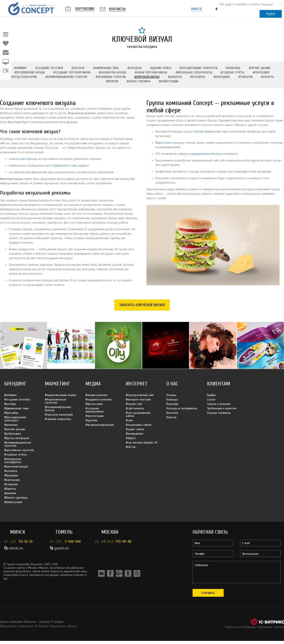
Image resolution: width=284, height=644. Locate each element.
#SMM (129, 420)
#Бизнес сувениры (138, 81)
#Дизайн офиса (161, 68)
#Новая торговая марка (151, 72)
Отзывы (171, 395)
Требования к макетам (222, 408)
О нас (172, 384)
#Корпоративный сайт (140, 395)
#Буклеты (267, 77)
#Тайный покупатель (58, 419)
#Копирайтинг (135, 434)
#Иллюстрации (168, 81)
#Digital (131, 438)
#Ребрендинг (261, 72)
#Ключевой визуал (147, 77)
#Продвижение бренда (30, 72)
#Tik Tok (131, 447)
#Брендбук (135, 68)
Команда (172, 399)
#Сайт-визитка (135, 408)
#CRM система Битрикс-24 (141, 443)
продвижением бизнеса (206, 154)
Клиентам (219, 384)
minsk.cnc (14, 548)
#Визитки (112, 81)
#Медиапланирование (100, 425)
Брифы (211, 395)
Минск (18, 532)
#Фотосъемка (94, 404)
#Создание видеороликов (95, 410)
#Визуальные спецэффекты (194, 72)
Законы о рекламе (219, 404)
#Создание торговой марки (72, 72)
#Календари (222, 77)
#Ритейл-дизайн (259, 68)
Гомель (64, 532)
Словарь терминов (219, 413)
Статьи (211, 399)
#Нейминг (20, 68)
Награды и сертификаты (182, 408)
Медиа (93, 384)
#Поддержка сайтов (139, 425)
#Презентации (95, 416)
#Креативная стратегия (111, 77)
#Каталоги (175, 77)
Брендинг (15, 384)
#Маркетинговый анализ (61, 395)
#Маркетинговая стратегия (55, 401)
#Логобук (78, 68)
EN (6, 71)
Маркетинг (57, 384)
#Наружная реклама (99, 399)
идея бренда (28, 159)
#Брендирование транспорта (198, 68)
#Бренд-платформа (24, 77)
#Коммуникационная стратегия (66, 77)
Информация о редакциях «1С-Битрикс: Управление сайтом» (38, 626)
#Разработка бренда (112, 72)
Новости (171, 417)
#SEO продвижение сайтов (138, 414)
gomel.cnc (60, 548)
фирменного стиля (65, 165)
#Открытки (245, 77)
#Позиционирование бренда (58, 409)
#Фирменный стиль (106, 68)
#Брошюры (198, 77)
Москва (110, 532)
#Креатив (91, 420)
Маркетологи (164, 143)
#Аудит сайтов (135, 429)
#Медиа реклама (96, 395)
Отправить (208, 593)
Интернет (137, 384)
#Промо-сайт (134, 404)
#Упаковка (233, 68)
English (271, 14)
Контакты (172, 413)
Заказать (142, 305)
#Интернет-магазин (138, 399)
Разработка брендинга (142, 47)
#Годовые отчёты (232, 72)
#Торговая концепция (59, 415)
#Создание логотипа (49, 68)
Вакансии (172, 404)
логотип (199, 132)
